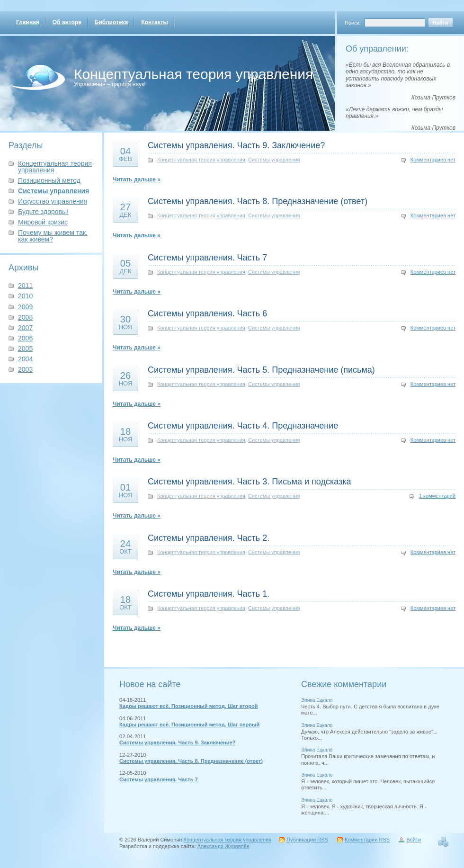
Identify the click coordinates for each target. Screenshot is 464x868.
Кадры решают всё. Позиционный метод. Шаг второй (189, 706)
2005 (25, 349)
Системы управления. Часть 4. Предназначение (243, 426)
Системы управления (54, 191)
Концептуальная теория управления (193, 74)
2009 (25, 307)
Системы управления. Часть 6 (207, 313)
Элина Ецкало (317, 700)
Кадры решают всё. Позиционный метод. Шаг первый (189, 725)
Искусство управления (53, 201)
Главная (28, 22)
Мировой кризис (43, 222)
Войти (414, 840)
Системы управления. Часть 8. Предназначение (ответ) (258, 201)
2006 (25, 338)
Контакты (155, 22)
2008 (25, 317)
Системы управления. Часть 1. (209, 594)
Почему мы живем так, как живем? (53, 236)
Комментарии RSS (367, 840)
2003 (25, 369)
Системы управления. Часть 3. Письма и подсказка (250, 482)
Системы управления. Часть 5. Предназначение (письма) (261, 370)
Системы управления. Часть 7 (207, 258)
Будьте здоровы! (43, 212)
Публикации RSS (307, 840)
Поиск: (353, 23)
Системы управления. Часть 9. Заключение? (236, 145)
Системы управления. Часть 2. (209, 538)
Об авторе (67, 22)
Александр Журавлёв (223, 846)
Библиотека (111, 22)
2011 (25, 286)
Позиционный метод (49, 180)
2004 (25, 359)
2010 (25, 296)
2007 (25, 328)
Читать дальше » (137, 179)
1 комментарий (437, 496)
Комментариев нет (433, 160)
